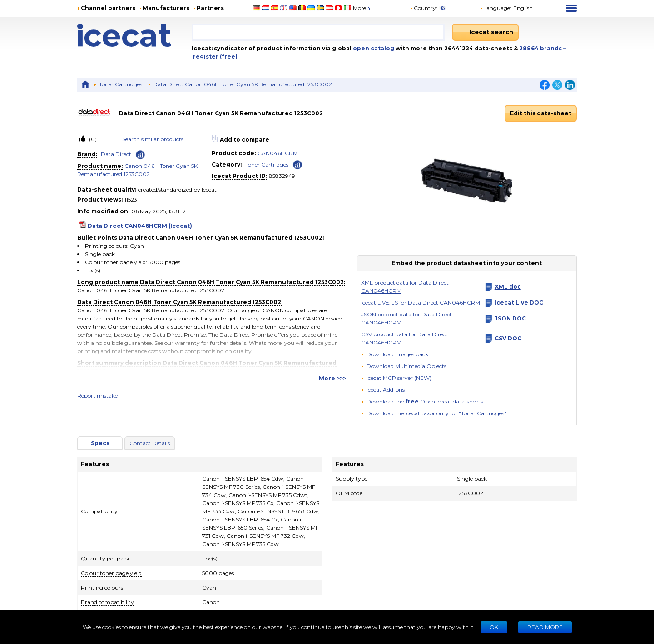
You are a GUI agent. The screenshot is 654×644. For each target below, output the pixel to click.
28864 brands (541, 48)
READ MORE (545, 627)
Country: (424, 8)
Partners (210, 8)
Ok (494, 627)
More (362, 8)
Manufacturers (166, 8)
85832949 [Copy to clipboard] (282, 176)
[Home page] (134, 35)
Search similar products (153, 139)
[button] (404, 366)
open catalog (373, 48)
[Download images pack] (395, 354)
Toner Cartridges (121, 84)
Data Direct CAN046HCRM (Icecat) (140, 226)
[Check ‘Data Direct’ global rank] (140, 155)
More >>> (332, 378)
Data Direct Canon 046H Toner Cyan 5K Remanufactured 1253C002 (243, 84)
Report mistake (97, 396)
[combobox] (318, 32)
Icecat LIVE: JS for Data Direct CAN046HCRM (421, 302)
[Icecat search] (485, 32)
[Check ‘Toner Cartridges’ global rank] (297, 164)
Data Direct (116, 154)
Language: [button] (495, 8)
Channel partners (108, 8)
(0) (92, 139)
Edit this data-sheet (541, 113)
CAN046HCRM (278, 153)
